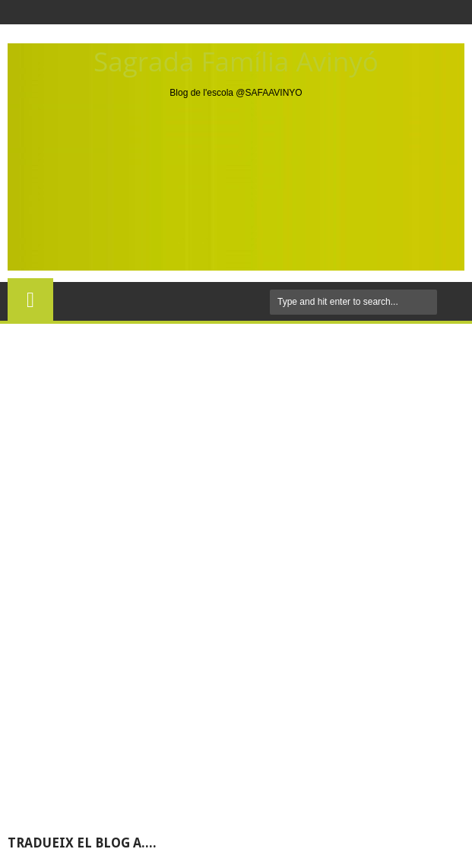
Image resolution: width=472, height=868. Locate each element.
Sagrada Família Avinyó (236, 61)
